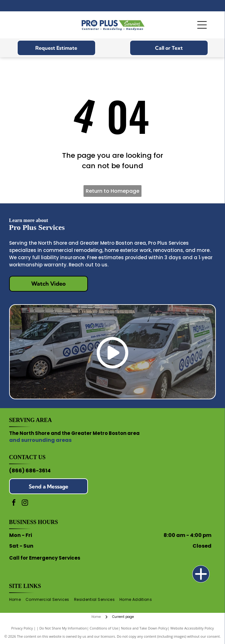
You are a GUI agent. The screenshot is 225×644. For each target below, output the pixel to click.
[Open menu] (202, 25)
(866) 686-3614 (30, 471)
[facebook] (14, 503)
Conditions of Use (104, 628)
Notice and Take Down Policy (144, 628)
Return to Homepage (112, 191)
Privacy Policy (22, 628)
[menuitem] (17, 600)
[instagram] (25, 503)
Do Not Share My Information (63, 628)
